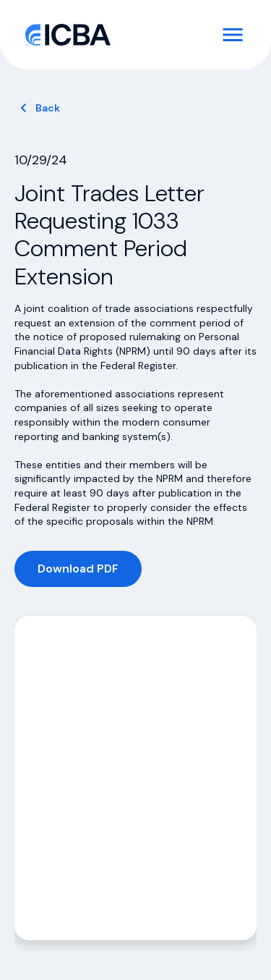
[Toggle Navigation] (233, 35)
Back (48, 108)
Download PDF (78, 569)
